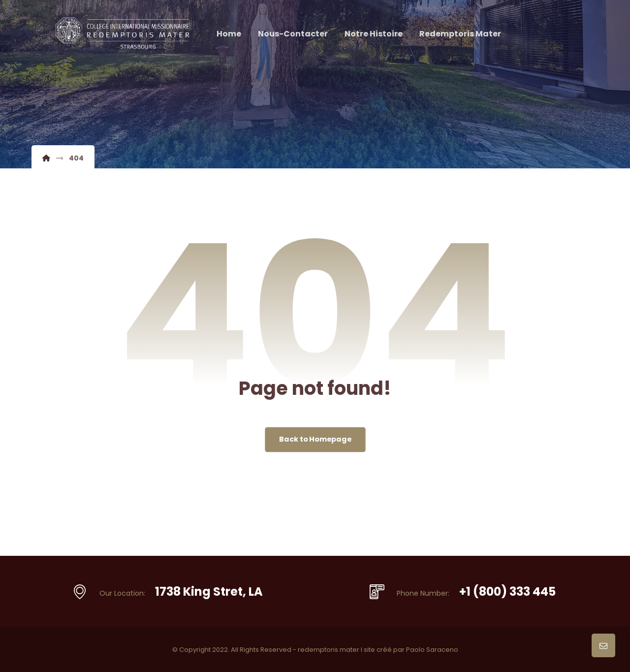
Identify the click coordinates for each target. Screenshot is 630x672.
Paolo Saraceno (432, 650)
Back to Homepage (315, 439)
